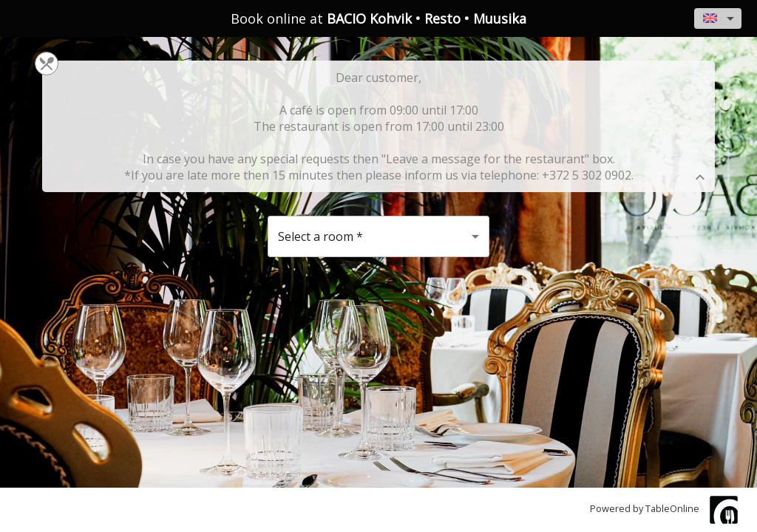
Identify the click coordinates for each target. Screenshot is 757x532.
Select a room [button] (320, 236)
